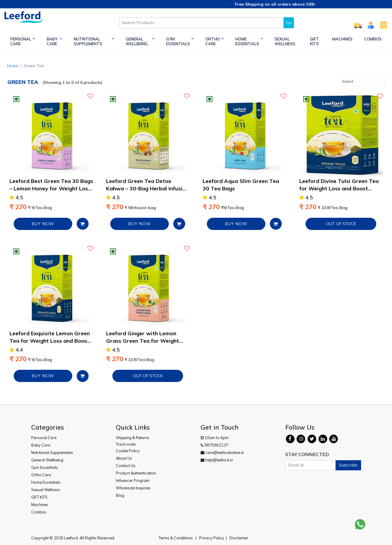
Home (13, 66)
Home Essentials (249, 41)
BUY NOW (43, 224)
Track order (126, 444)
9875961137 (214, 445)
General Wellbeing (140, 41)
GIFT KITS (314, 41)
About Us (124, 458)
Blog (120, 495)
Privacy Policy (212, 538)
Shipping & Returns (133, 438)
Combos (373, 39)
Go (289, 23)
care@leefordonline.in (222, 452)
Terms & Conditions (176, 538)
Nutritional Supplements (94, 41)
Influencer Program (133, 480)
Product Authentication (136, 473)
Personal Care (23, 41)
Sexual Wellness (285, 41)
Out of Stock (341, 224)
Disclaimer (239, 538)
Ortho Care (214, 41)
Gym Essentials (180, 41)
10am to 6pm (215, 438)
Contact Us (126, 466)
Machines (342, 39)
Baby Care (54, 41)
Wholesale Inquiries (133, 488)
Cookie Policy (128, 451)
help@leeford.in (217, 460)
